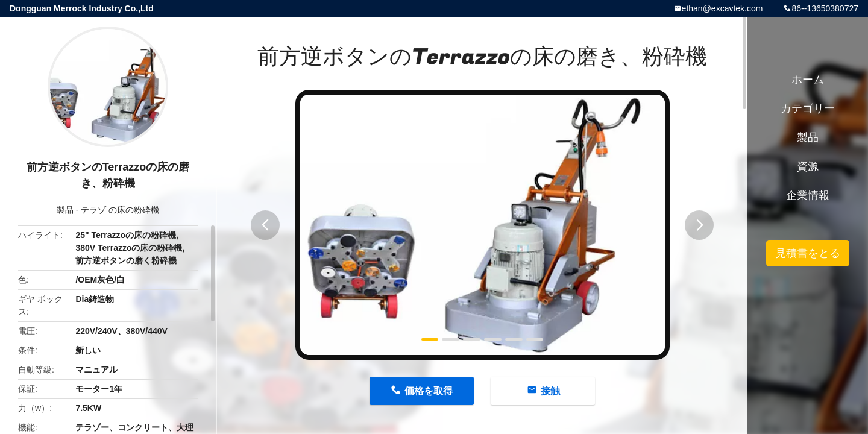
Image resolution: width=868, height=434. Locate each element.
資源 (808, 166)
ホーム (808, 80)
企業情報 (808, 195)
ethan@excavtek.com (722, 8)
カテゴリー (808, 108)
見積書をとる (808, 253)
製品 (65, 210)
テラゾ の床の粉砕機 (120, 210)
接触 (550, 391)
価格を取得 (429, 391)
